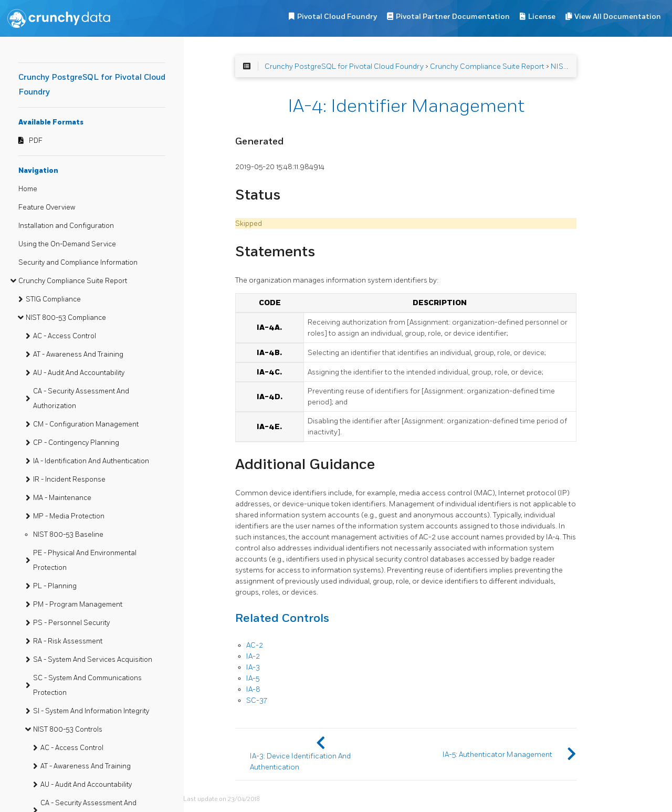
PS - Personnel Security (71, 623)
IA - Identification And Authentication (91, 461)
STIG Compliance (53, 299)
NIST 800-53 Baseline (68, 535)
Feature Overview (47, 207)
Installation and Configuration (66, 226)
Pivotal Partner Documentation (453, 17)
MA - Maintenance (62, 498)
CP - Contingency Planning (76, 443)
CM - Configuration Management (86, 424)
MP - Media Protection (69, 516)
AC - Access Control (65, 336)
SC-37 (257, 700)
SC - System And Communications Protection (87, 685)
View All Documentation (618, 17)
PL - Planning (55, 586)
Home (28, 189)
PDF (36, 141)
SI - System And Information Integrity (91, 711)
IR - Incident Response (69, 480)
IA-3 (253, 667)
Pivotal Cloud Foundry (337, 17)
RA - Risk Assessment (68, 641)
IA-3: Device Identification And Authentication (300, 762)
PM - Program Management (78, 605)
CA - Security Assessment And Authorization (81, 399)
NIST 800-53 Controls (68, 730)
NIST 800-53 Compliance (66, 318)
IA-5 (253, 678)
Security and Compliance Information (78, 263)
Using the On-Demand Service (67, 244)
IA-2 (253, 656)
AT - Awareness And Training (78, 355)
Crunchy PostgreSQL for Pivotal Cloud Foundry (344, 66)
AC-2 (255, 645)
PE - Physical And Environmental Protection (85, 560)
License (542, 17)
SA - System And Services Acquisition (93, 660)
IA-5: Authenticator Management (497, 754)
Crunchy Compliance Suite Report (73, 281)
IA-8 (253, 689)
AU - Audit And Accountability (79, 373)
